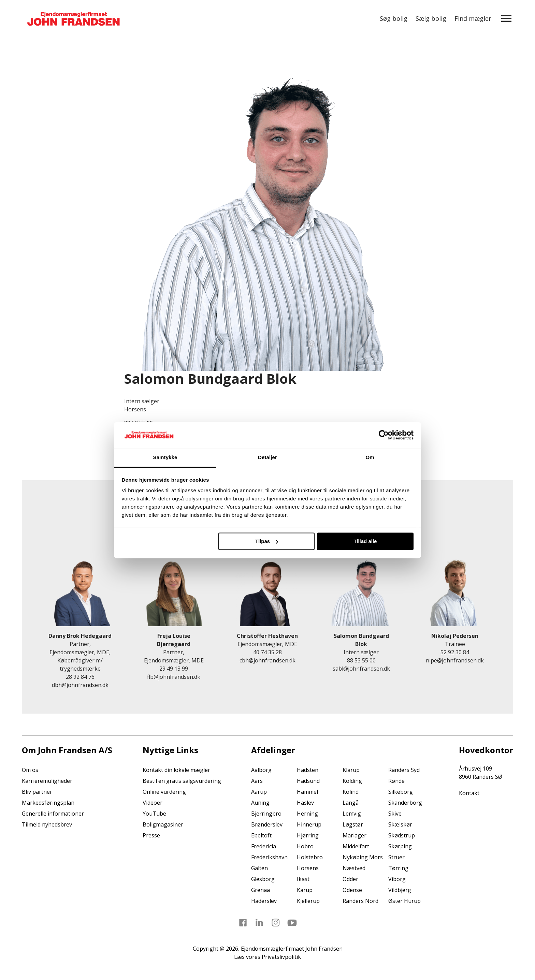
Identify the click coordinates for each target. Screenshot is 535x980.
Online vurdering (164, 792)
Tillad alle (365, 541)
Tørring (398, 868)
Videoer (153, 803)
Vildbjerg (400, 890)
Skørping (400, 846)
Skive (395, 814)
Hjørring (308, 835)
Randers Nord (360, 901)
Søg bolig (394, 18)
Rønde (396, 781)
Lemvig (352, 814)
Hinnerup (309, 824)
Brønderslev (267, 824)
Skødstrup (402, 835)
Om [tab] (370, 458)
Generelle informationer (53, 814)
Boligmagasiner (163, 824)
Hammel (307, 792)
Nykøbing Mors (363, 857)
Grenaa (261, 890)
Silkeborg (401, 792)
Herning (307, 814)
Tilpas (267, 541)
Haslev (305, 803)
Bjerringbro (266, 814)
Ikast (303, 879)
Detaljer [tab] (267, 458)
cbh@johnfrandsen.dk (267, 660)
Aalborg (261, 770)
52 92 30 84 (455, 652)
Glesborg (263, 879)
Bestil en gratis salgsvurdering (182, 781)
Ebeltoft (261, 835)
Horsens (308, 868)
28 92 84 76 (80, 677)
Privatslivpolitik (281, 957)
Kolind (351, 792)
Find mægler (473, 18)
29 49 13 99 (174, 669)
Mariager (355, 835)
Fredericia (264, 846)
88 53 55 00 (361, 660)
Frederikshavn (269, 857)
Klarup (351, 770)
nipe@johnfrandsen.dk (455, 660)
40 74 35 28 (267, 652)
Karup (305, 890)
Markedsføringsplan (48, 803)
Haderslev (264, 901)
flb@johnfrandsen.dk (174, 677)
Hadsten (308, 770)
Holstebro (310, 857)
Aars (257, 781)
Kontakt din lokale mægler (176, 770)
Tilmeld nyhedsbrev (47, 824)
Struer (396, 857)
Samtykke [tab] (165, 458)
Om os (30, 770)
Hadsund (308, 781)
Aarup (259, 792)
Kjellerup (308, 901)
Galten (259, 868)
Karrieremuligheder (47, 781)
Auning (260, 803)
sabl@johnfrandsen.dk (361, 669)
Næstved (354, 868)
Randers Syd (404, 770)
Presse (151, 835)
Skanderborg (405, 803)
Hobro (305, 846)
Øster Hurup (404, 901)
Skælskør (400, 824)
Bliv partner (37, 792)
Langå (351, 803)
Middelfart (356, 846)
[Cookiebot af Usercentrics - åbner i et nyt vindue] (384, 435)
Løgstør (353, 824)
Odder (350, 879)
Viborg (397, 879)
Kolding (352, 781)
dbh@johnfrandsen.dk (80, 685)
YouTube (154, 814)
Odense (352, 890)
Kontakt (469, 793)
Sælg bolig (431, 18)
